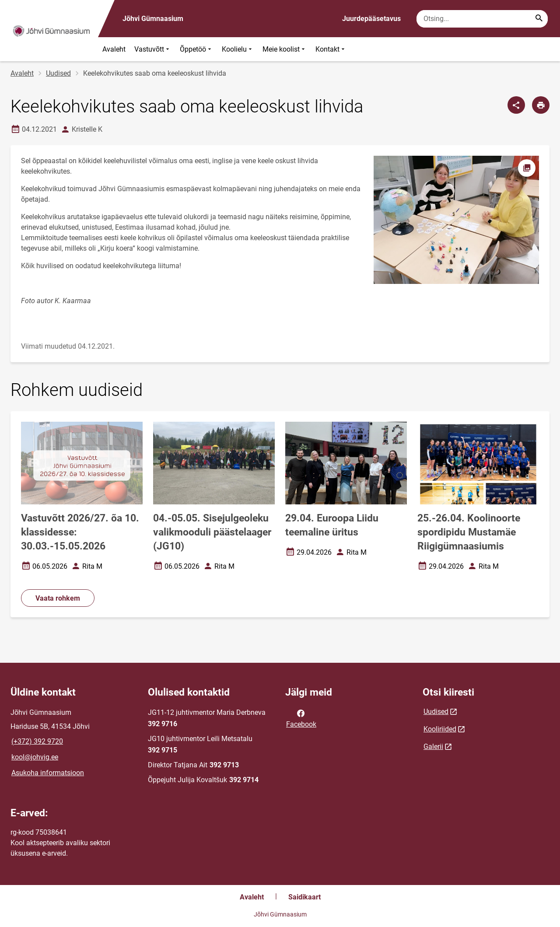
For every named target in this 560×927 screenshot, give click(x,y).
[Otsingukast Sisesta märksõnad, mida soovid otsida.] (482, 19)
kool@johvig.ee (35, 757)
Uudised (58, 73)
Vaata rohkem (58, 598)
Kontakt (331, 49)
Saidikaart (304, 897)
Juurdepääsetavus (371, 19)
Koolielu (238, 49)
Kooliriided (440, 729)
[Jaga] (516, 105)
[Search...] (539, 19)
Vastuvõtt (153, 49)
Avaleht (114, 49)
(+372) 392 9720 (37, 741)
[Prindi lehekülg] (541, 105)
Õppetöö (196, 49)
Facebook (301, 718)
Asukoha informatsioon (48, 773)
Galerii (433, 747)
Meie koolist (285, 49)
